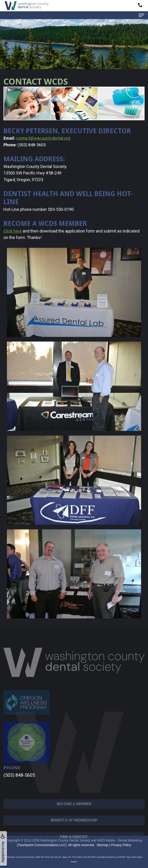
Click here (13, 231)
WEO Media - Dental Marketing (120, 840)
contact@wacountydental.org (43, 138)
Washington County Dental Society (65, 840)
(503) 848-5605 (19, 775)
